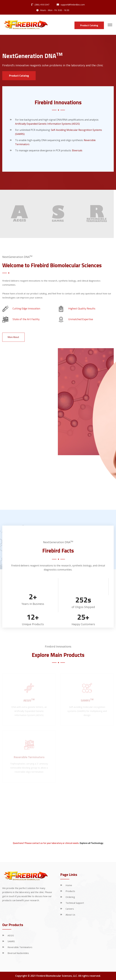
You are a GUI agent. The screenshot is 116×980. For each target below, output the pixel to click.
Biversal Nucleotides (18, 953)
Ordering (70, 897)
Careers (70, 909)
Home (69, 885)
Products (70, 891)
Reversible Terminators (20, 947)
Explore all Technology (92, 843)
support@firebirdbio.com (73, 5)
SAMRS (11, 941)
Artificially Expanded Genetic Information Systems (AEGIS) (47, 124)
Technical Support (75, 903)
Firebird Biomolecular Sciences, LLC (57, 976)
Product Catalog (89, 25)
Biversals (77, 150)
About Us (70, 915)
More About (13, 337)
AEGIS (11, 935)
